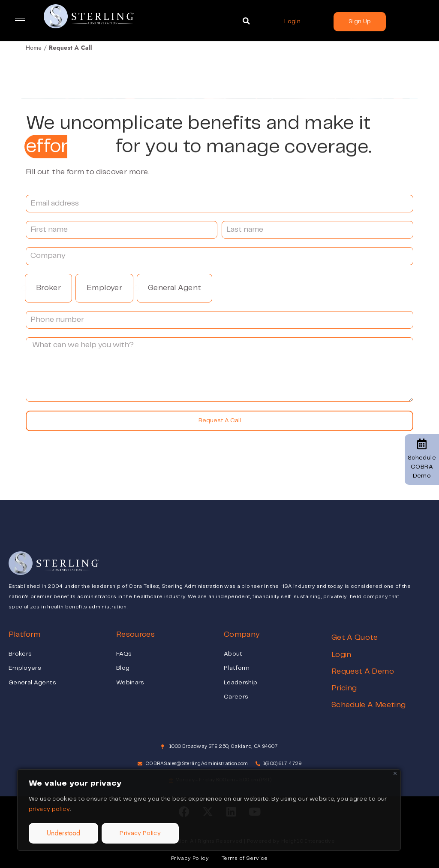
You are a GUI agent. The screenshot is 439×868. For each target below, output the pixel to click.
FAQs (124, 654)
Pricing (344, 688)
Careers (236, 697)
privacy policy (49, 809)
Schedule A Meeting (368, 705)
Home (34, 48)
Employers (25, 668)
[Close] (395, 773)
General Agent (175, 288)
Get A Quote (355, 638)
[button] (246, 21)
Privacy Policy (140, 833)
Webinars (130, 683)
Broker (48, 288)
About (233, 654)
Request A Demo (363, 671)
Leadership (241, 683)
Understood (63, 833)
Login (341, 655)
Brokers (20, 654)
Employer (104, 288)
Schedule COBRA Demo (422, 459)
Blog (123, 668)
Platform (237, 668)
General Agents (32, 683)
